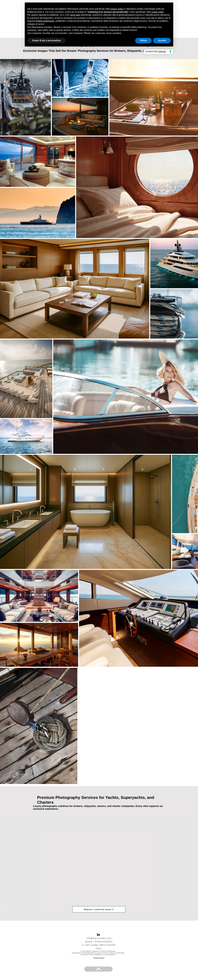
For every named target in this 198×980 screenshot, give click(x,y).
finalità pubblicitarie (45, 21)
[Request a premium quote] (99, 909)
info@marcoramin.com (99, 938)
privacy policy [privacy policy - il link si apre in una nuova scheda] (117, 9)
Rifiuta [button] (144, 40)
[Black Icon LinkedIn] (98, 934)
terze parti (75, 15)
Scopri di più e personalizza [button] (46, 40)
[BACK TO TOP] (98, 969)
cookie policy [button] (157, 12)
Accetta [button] (162, 40)
